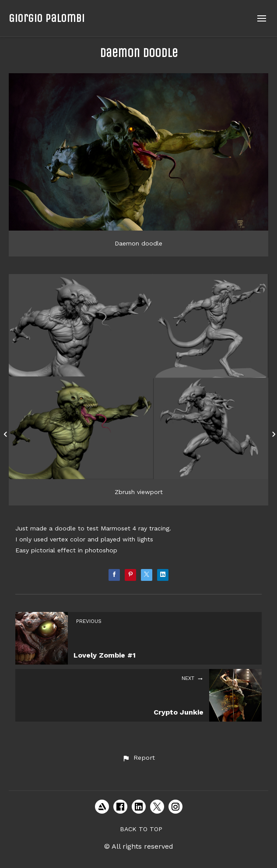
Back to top (141, 829)
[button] (138, 758)
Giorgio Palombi (47, 18)
